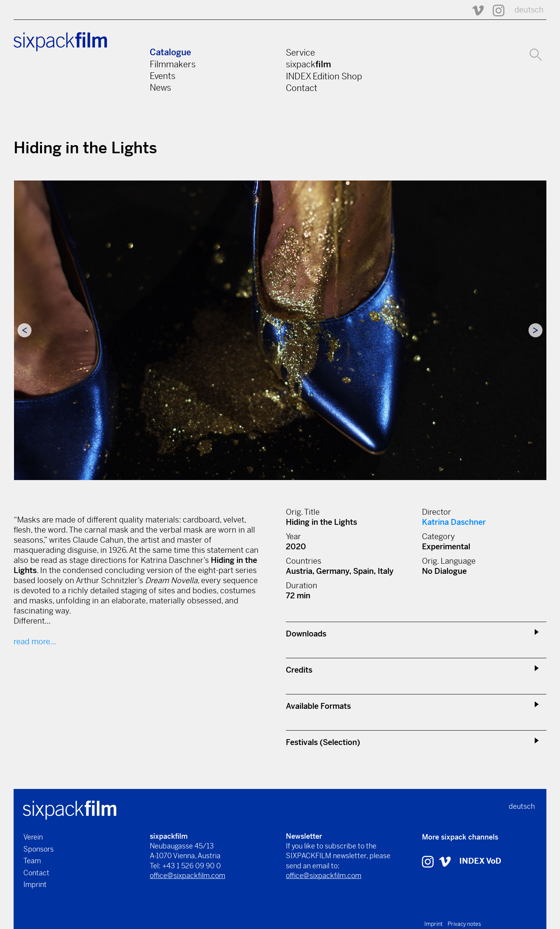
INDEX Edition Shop (324, 76)
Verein (33, 837)
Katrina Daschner (454, 522)
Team (32, 861)
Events (163, 76)
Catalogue (170, 52)
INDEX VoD (480, 861)
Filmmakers (173, 64)
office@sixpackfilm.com (187, 876)
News (160, 88)
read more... (35, 642)
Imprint (35, 884)
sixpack (308, 64)
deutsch (529, 10)
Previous (24, 330)
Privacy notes (464, 924)
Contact (302, 88)
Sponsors (38, 849)
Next (535, 330)
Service (300, 53)
